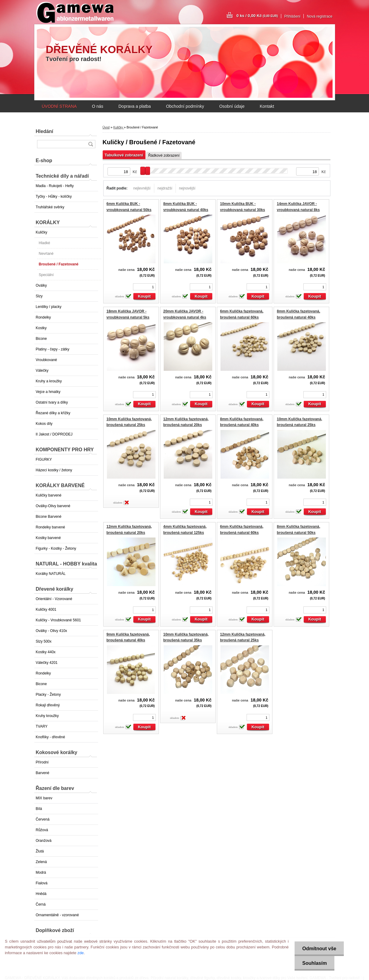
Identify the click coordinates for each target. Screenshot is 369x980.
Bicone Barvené (49, 517)
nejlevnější (142, 188)
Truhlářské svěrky (50, 207)
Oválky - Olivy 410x (51, 631)
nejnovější (187, 188)
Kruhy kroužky (47, 716)
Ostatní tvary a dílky (52, 402)
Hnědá (41, 894)
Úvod (106, 127)
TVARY (42, 726)
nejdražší (165, 188)
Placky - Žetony (48, 695)
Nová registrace (319, 16)
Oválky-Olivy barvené (53, 506)
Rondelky (43, 317)
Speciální (46, 275)
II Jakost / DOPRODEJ (54, 434)
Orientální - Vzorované (54, 599)
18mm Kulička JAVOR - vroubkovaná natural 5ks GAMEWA (128, 317)
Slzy (39, 296)
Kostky (41, 328)
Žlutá (40, 851)
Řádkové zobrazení (164, 155)
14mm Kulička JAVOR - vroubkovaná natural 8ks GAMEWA (298, 210)
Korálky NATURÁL (51, 574)
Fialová (42, 883)
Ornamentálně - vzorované (57, 915)
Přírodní (42, 762)
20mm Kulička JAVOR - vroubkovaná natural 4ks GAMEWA (185, 317)
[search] (91, 144)
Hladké (44, 243)
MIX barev (44, 798)
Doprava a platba (135, 106)
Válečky (42, 370)
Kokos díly (44, 424)
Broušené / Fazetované (59, 264)
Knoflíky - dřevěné (51, 737)
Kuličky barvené (49, 495)
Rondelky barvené (51, 527)
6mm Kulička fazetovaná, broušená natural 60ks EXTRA (242, 317)
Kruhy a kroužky (49, 381)
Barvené (43, 773)
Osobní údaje (232, 106)
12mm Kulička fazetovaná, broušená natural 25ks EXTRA (243, 640)
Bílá (39, 809)
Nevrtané (46, 254)
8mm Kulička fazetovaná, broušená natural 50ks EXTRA (299, 533)
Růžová (42, 830)
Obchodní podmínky (185, 106)
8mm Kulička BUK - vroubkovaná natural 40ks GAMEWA (186, 210)
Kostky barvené (48, 538)
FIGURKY (44, 459)
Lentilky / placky (49, 307)
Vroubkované (46, 360)
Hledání (45, 131)
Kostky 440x (46, 652)
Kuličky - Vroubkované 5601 (58, 620)
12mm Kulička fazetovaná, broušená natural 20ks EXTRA (186, 425)
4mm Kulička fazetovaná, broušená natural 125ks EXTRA (185, 533)
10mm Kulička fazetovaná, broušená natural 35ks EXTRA (186, 640)
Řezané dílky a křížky (53, 413)
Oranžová (44, 841)
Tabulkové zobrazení (124, 155)
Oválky (41, 285)
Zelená (41, 862)
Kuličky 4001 (46, 610)
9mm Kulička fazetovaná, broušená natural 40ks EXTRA (128, 640)
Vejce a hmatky (48, 392)
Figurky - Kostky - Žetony (56, 548)
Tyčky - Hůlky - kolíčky (54, 196)
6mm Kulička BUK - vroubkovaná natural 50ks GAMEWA (129, 210)
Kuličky (42, 232)
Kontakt (267, 106)
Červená (43, 819)
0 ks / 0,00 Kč (257, 16)
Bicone (41, 339)
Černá (41, 904)
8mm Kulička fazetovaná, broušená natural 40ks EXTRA (299, 317)
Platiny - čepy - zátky (53, 349)
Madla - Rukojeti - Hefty (55, 186)
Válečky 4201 (47, 663)
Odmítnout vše (319, 949)
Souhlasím (314, 963)
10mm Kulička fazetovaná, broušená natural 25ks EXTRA (129, 425)
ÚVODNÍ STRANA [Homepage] (59, 106)
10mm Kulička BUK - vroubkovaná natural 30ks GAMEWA (243, 210)
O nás (98, 106)
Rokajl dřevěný (48, 705)
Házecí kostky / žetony (54, 470)
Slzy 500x (44, 641)
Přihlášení (292, 16)
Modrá (41, 872)
